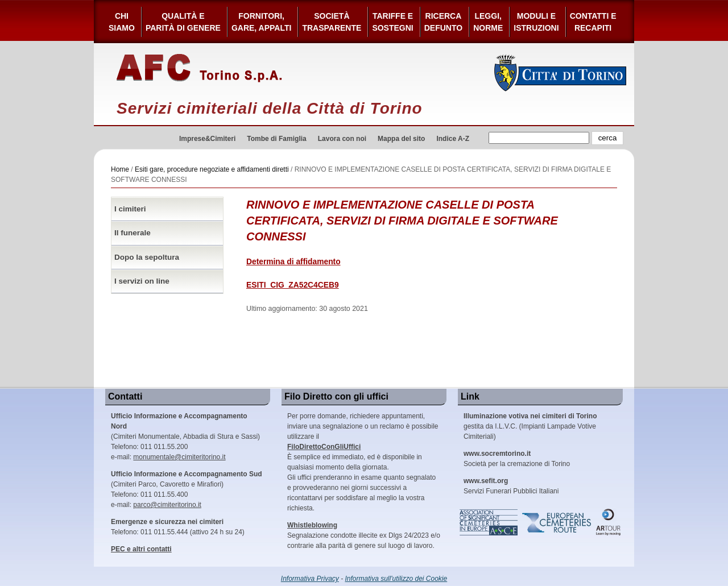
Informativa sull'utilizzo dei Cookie (396, 579)
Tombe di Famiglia (276, 139)
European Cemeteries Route (557, 522)
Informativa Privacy (310, 579)
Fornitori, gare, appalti (262, 22)
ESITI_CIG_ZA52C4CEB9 (293, 285)
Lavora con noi (342, 139)
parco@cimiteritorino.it (167, 505)
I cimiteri (130, 209)
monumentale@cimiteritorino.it (179, 457)
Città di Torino (561, 73)
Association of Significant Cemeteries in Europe (489, 522)
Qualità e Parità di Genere (183, 22)
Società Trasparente (332, 22)
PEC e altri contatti (141, 549)
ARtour (609, 522)
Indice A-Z (453, 139)
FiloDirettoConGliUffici (324, 447)
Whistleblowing (312, 525)
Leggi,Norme (488, 22)
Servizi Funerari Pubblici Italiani (511, 486)
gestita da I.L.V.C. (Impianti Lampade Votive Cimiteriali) (530, 426)
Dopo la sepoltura (147, 257)
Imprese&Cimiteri (207, 139)
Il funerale (133, 233)
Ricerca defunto (443, 22)
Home (120, 169)
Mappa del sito (401, 139)
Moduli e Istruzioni (536, 22)
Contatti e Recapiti (593, 22)
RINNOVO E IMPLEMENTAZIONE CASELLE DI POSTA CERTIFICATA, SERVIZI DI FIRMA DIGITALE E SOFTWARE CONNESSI (402, 221)
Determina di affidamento (293, 262)
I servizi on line (142, 281)
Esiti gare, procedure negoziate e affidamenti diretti (212, 169)
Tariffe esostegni (392, 22)
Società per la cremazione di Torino (517, 459)
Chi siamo (122, 22)
